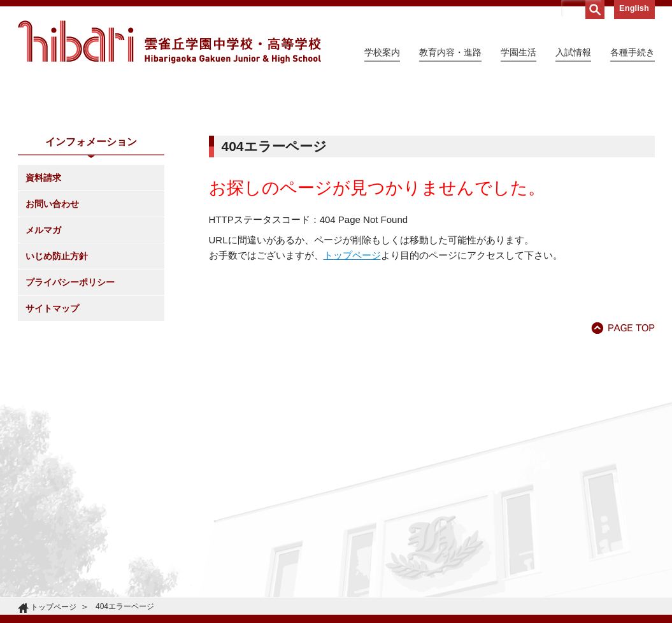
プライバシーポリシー (70, 398)
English (634, 8)
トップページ (352, 371)
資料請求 (43, 294)
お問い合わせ (52, 320)
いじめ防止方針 (57, 372)
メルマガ (43, 346)
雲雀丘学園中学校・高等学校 (169, 42)
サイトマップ (52, 424)
